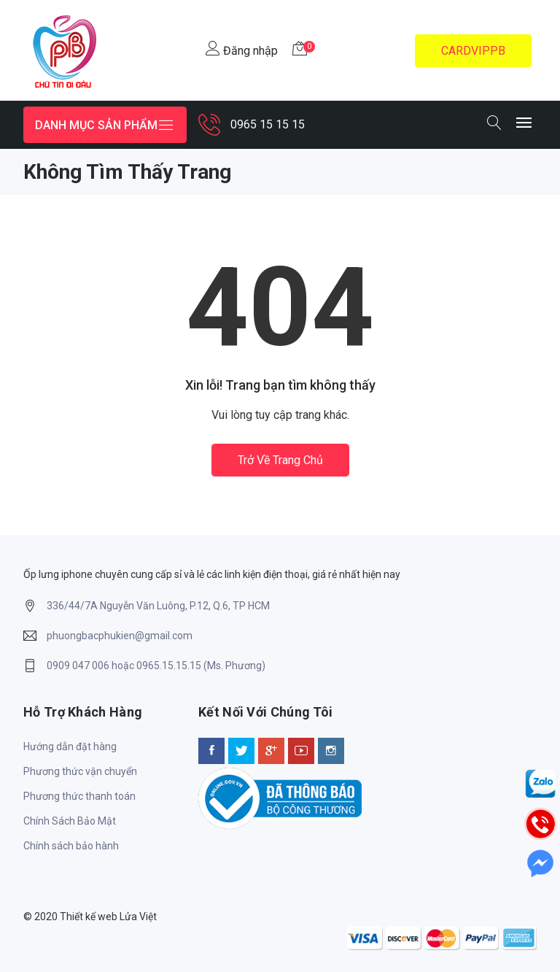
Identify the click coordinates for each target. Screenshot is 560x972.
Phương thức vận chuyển (80, 771)
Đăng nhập (242, 49)
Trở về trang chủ (280, 460)
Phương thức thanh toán (79, 796)
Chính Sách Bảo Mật (70, 821)
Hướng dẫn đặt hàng (70, 747)
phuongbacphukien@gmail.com (120, 636)
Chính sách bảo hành (71, 846)
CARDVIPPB (473, 51)
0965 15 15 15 (268, 124)
